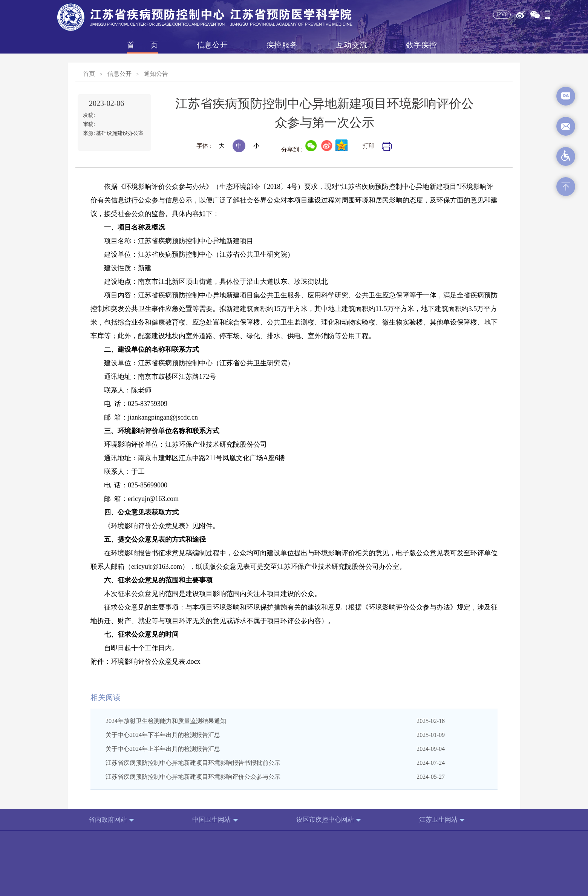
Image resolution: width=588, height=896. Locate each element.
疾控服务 (282, 45)
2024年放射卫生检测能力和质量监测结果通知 (166, 721)
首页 (142, 45)
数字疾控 (421, 45)
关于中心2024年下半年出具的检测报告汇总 (163, 735)
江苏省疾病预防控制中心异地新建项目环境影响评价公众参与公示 (193, 777)
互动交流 (352, 45)
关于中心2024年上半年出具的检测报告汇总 (163, 749)
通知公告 (156, 74)
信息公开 (212, 45)
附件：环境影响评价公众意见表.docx (145, 662)
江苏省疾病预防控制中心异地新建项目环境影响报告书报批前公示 (193, 763)
